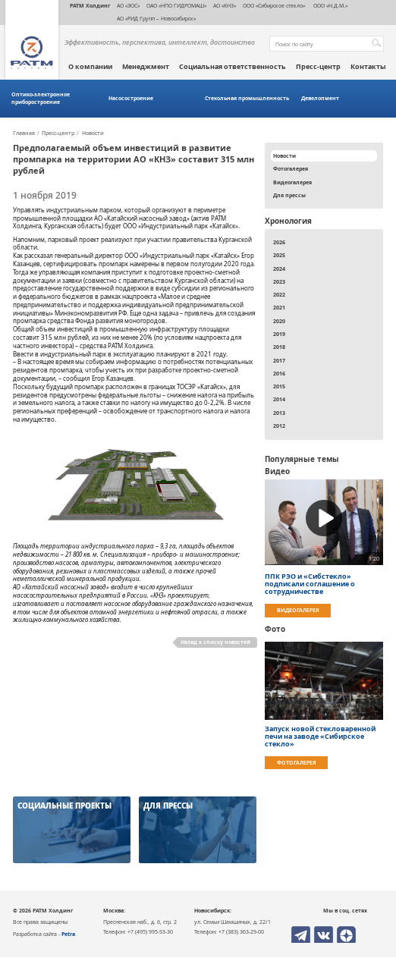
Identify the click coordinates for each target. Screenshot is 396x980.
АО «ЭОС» (128, 5)
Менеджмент (146, 67)
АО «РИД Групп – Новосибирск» (156, 18)
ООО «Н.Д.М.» (330, 5)
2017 (279, 360)
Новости (93, 133)
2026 (279, 242)
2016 (279, 373)
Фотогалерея (291, 168)
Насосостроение (131, 98)
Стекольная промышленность (247, 98)
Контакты (368, 67)
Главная (24, 133)
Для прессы (289, 195)
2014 (279, 399)
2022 (279, 294)
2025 (279, 255)
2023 (279, 281)
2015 (279, 386)
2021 (279, 307)
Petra (68, 934)
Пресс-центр (318, 67)
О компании (90, 67)
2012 (279, 426)
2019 (279, 334)
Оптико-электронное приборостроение (41, 98)
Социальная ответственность (233, 67)
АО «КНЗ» (225, 5)
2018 (279, 347)
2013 (279, 413)
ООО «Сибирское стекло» (274, 5)
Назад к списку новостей (215, 642)
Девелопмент (320, 98)
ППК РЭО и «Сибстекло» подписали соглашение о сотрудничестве (310, 584)
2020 (279, 321)
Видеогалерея (292, 182)
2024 (279, 269)
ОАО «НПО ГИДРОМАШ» (176, 5)
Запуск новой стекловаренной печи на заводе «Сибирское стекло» (320, 737)
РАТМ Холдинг (90, 5)
